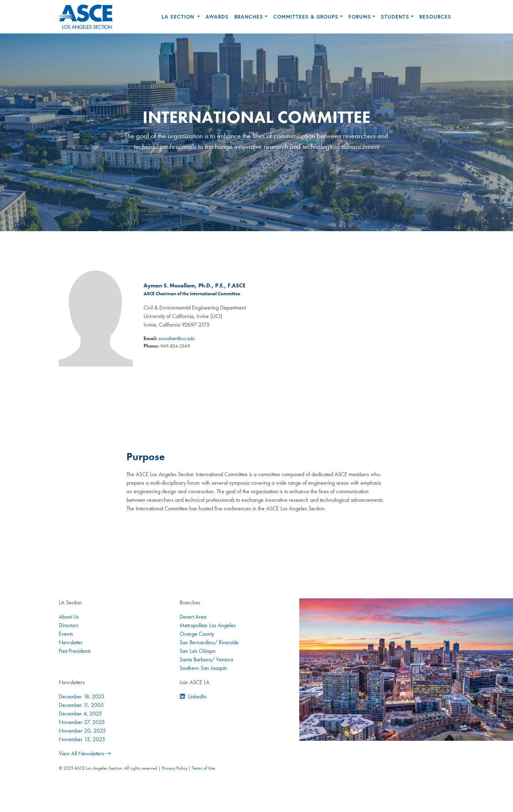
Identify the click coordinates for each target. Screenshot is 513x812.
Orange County (197, 634)
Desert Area (193, 617)
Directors (69, 625)
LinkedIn (197, 696)
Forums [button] (360, 17)
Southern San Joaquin (203, 668)
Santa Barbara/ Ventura (206, 659)
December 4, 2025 (80, 714)
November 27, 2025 (82, 722)
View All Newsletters (85, 753)
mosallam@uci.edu (177, 338)
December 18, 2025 (82, 696)
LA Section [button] (179, 17)
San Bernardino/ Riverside (209, 642)
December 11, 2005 (81, 705)
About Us (69, 617)
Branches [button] (249, 17)
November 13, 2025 (82, 739)
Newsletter (71, 642)
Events (66, 634)
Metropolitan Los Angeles (208, 625)
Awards (217, 17)
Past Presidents (75, 651)
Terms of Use (203, 768)
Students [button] (395, 17)
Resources (435, 17)
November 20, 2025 (82, 731)
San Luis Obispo (197, 651)
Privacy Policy (175, 768)
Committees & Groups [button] (306, 17)
